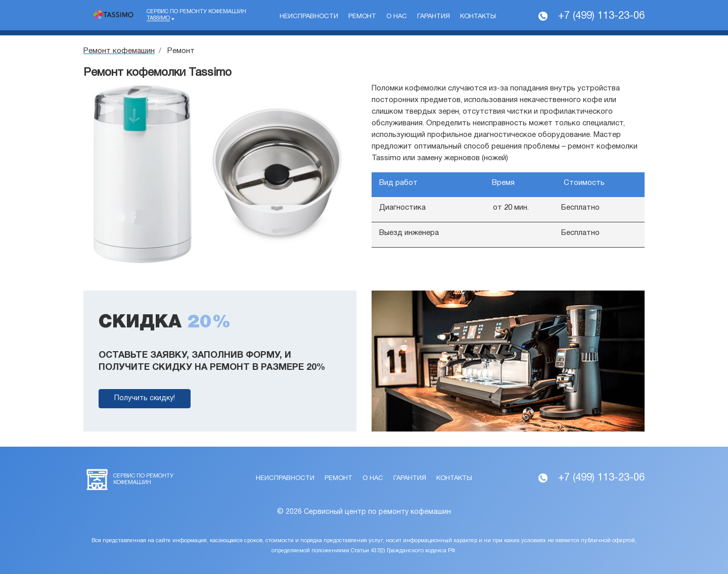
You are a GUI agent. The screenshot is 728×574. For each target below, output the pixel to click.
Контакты (478, 17)
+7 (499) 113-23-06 (601, 16)
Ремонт (362, 17)
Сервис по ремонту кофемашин (196, 15)
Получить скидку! (145, 398)
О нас (397, 17)
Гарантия (434, 17)
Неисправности (309, 17)
